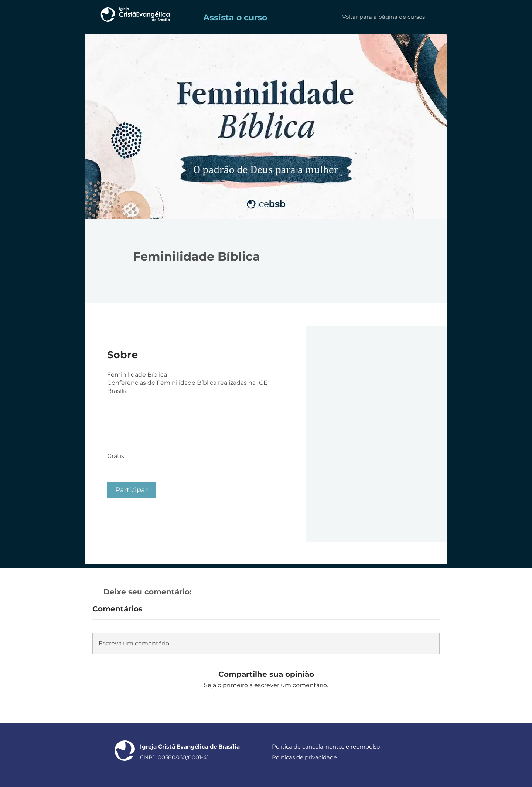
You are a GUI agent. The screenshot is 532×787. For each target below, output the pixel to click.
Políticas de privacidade (304, 757)
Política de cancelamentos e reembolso (326, 747)
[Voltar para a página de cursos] (383, 17)
